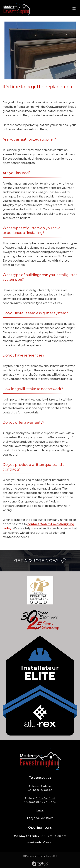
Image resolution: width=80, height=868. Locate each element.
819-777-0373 (46, 802)
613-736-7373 (45, 798)
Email (40, 810)
